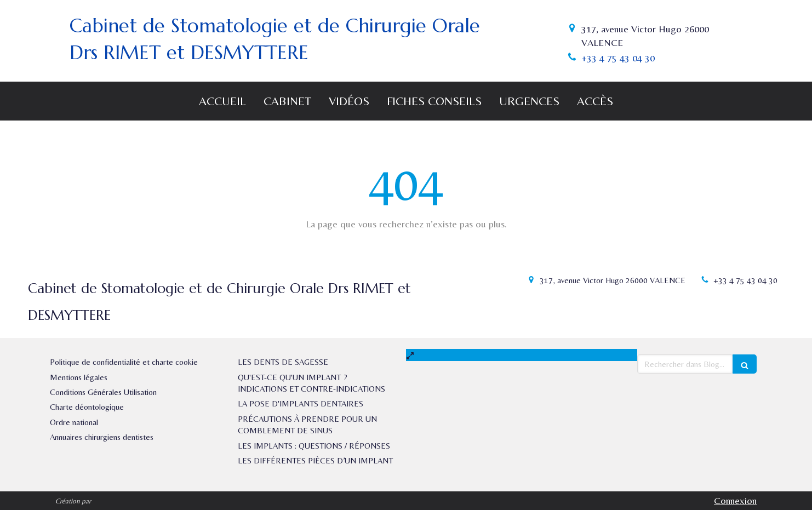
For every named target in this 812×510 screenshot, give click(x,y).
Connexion (735, 500)
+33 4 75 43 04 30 (618, 58)
